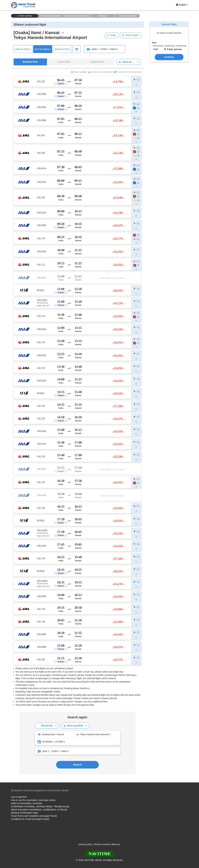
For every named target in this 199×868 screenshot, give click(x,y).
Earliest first (30, 62)
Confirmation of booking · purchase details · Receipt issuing (40, 806)
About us (116, 844)
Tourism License (102, 844)
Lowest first (97, 62)
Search (77, 765)
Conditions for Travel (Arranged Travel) (30, 819)
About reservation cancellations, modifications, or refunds (39, 810)
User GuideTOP (19, 797)
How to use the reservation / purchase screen (33, 800)
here (88, 688)
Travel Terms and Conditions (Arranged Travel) (34, 816)
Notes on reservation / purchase (27, 803)
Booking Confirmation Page (24, 813)
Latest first (64, 62)
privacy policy (85, 844)
